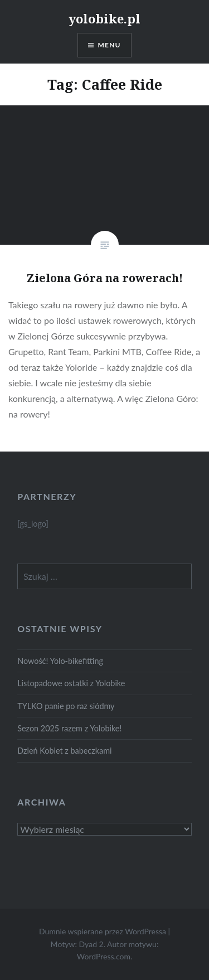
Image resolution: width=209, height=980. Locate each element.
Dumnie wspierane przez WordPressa (103, 931)
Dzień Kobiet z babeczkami (64, 751)
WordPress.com (104, 956)
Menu (110, 45)
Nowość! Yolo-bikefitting (60, 661)
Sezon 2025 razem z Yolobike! (69, 728)
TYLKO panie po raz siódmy (66, 706)
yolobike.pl (104, 18)
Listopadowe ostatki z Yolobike (71, 683)
